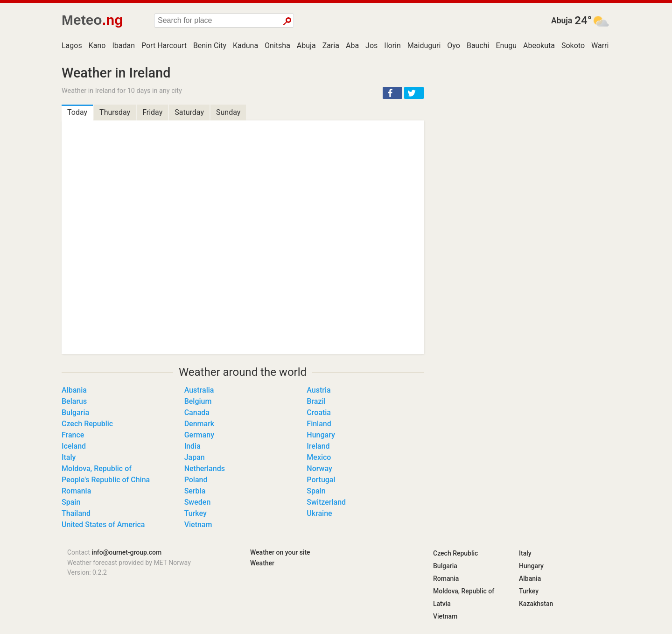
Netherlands (205, 468)
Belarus (74, 401)
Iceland (74, 446)
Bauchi (478, 46)
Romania (76, 491)
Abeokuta (539, 46)
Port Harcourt (164, 46)
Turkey (196, 513)
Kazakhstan (536, 604)
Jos (371, 46)
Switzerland (326, 502)
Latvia (442, 604)
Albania (74, 390)
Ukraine (319, 513)
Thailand (76, 513)
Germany (199, 435)
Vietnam (198, 525)
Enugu (507, 46)
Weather (262, 563)
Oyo (454, 46)
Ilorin (392, 46)
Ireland (318, 446)
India (192, 446)
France (73, 435)
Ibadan (123, 46)
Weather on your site (280, 552)
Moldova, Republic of (97, 468)
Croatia (319, 412)
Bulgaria (75, 412)
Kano (97, 46)
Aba (352, 46)
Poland (196, 480)
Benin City (210, 46)
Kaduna (245, 46)
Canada (197, 412)
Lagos (72, 46)
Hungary (321, 435)
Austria (318, 390)
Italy (69, 457)
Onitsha (277, 46)
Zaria (331, 46)
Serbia (195, 491)
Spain (316, 491)
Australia (199, 390)
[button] (392, 93)
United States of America (103, 525)
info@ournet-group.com (126, 552)
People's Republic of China (106, 480)
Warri (600, 46)
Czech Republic (87, 424)
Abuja (562, 21)
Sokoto (573, 46)
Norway (319, 468)
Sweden (198, 502)
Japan (195, 457)
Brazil (316, 401)
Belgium (198, 401)
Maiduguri (424, 46)
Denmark (199, 424)
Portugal (321, 480)
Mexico (319, 457)
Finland (319, 424)
